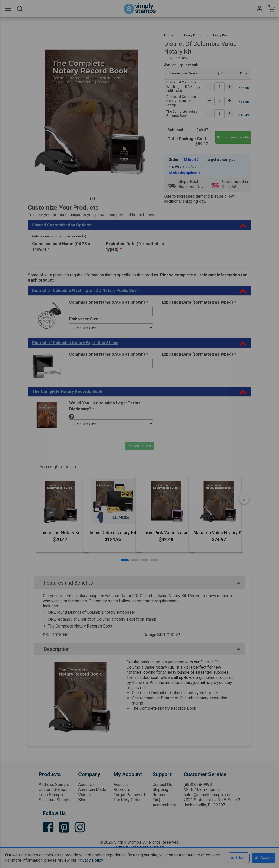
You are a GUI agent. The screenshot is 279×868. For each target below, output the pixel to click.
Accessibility (164, 805)
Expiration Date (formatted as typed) (135, 247)
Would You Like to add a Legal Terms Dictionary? (105, 406)
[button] (125, 560)
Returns (160, 795)
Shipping (160, 790)
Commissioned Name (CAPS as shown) (62, 247)
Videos (85, 795)
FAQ (156, 800)
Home (169, 35)
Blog (82, 800)
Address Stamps (54, 784)
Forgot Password (129, 795)
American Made (92, 790)
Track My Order (127, 800)
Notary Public (192, 35)
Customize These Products (234, 137)
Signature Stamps (55, 800)
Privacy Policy (90, 860)
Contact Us (162, 784)
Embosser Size (85, 319)
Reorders (122, 790)
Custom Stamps (53, 790)
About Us (86, 784)
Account (121, 784)
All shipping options (185, 173)
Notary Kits (220, 35)
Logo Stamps (51, 795)
